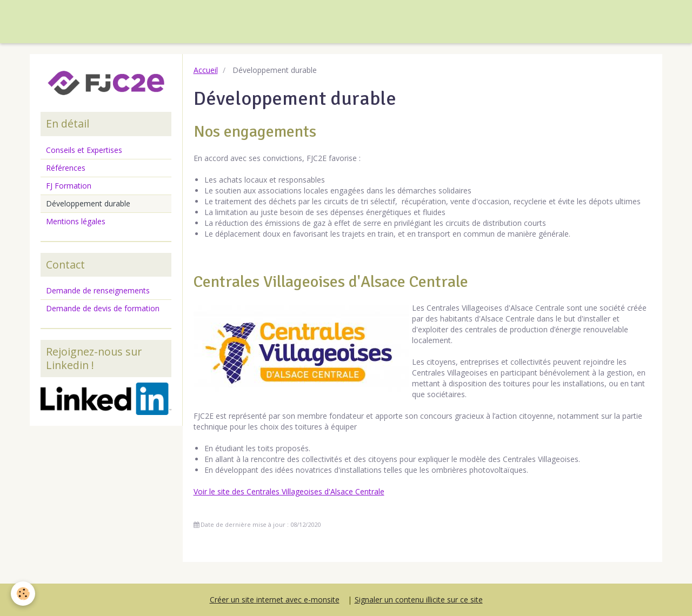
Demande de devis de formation (103, 308)
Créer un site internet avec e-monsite (275, 600)
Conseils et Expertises (84, 150)
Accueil (206, 70)
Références (66, 168)
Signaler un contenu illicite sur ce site (419, 600)
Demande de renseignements (98, 290)
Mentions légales (76, 221)
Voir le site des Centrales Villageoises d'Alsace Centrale (289, 491)
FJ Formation (69, 186)
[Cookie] (23, 594)
